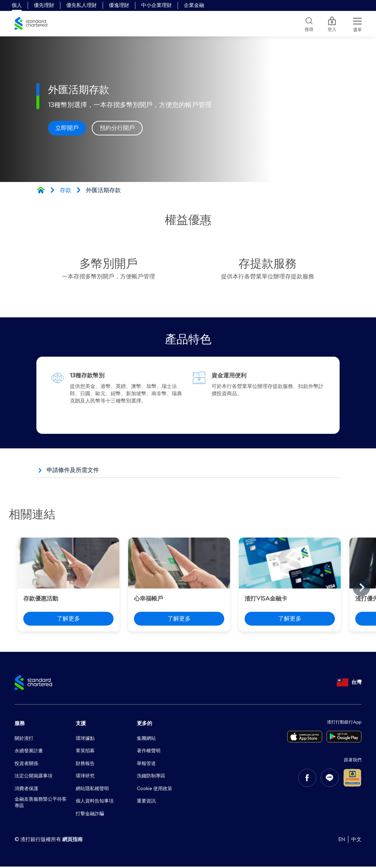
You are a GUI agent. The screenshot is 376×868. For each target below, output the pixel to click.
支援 (81, 723)
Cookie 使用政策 (156, 789)
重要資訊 (147, 802)
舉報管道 (147, 764)
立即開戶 (67, 128)
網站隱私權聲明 (94, 789)
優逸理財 (119, 5)
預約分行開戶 (117, 128)
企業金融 (194, 5)
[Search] (309, 24)
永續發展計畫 (30, 751)
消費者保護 (27, 789)
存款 (66, 190)
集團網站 (147, 738)
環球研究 (86, 776)
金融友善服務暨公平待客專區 (40, 804)
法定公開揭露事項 (35, 776)
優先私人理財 (82, 5)
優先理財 (44, 5)
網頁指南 (72, 841)
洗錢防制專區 (152, 776)
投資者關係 (27, 764)
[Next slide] (361, 587)
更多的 (145, 723)
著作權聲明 (150, 751)
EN (342, 841)
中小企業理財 (157, 5)
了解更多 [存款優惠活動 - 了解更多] (68, 619)
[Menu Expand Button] (357, 24)
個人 (17, 5)
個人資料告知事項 (96, 802)
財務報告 (86, 764)
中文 (356, 841)
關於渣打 (25, 738)
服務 (20, 723)
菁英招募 (86, 751)
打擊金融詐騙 (91, 815)
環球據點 (86, 738)
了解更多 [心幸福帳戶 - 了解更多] (179, 619)
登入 (332, 24)
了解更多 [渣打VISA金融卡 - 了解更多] (290, 619)
